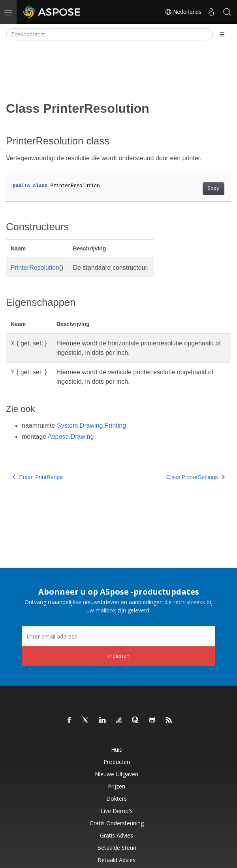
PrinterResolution (35, 268)
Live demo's (117, 811)
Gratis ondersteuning (117, 823)
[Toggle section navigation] (222, 34)
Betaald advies (117, 860)
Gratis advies (117, 835)
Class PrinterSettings (196, 477)
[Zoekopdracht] (109, 34)
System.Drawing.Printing (91, 425)
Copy (213, 189)
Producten (117, 762)
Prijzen (117, 786)
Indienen (119, 656)
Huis (117, 750)
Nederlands (183, 12)
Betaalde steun (117, 848)
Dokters (117, 799)
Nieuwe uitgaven (117, 774)
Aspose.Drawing (71, 437)
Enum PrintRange (38, 477)
